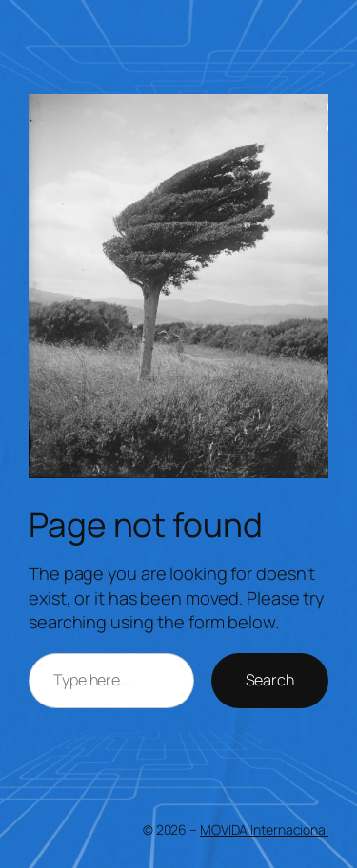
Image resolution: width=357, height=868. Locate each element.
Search (270, 680)
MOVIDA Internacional (264, 829)
